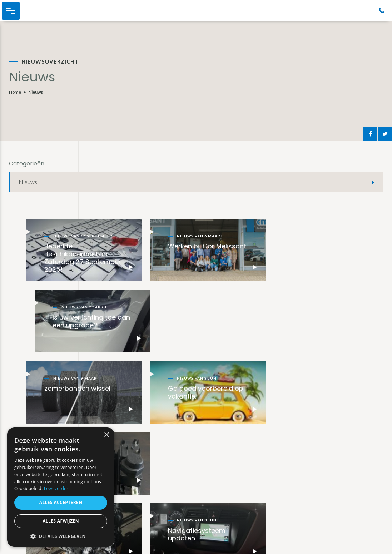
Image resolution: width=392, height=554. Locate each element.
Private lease (163, 481)
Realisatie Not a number (344, 543)
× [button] (106, 435)
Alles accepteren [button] (61, 502)
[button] (61, 536)
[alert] (61, 487)
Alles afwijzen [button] (61, 521)
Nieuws (28, 182)
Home (15, 92)
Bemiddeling (162, 501)
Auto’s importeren (168, 491)
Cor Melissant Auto (43, 11)
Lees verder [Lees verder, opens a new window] (56, 488)
